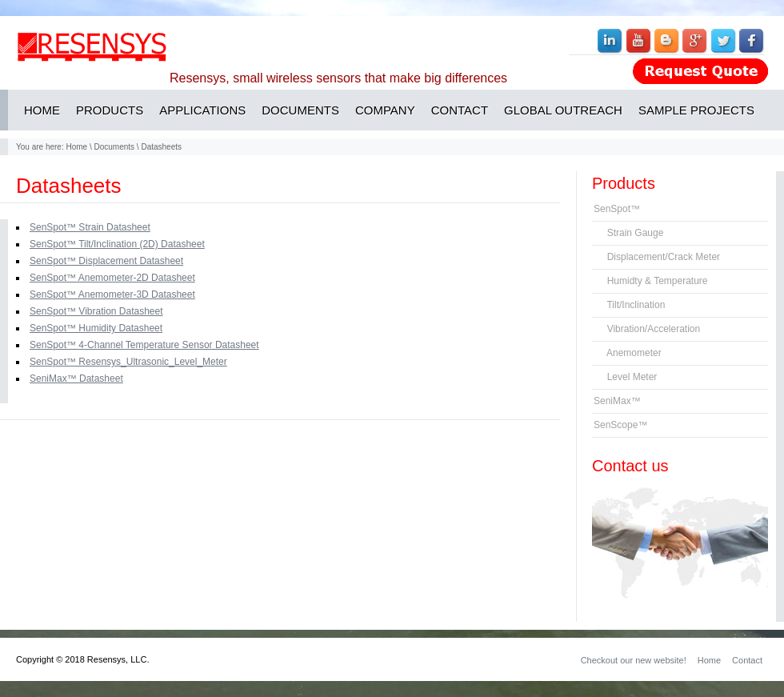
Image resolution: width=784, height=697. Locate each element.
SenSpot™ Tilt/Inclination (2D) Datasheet (117, 244)
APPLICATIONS (202, 110)
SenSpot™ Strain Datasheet (90, 227)
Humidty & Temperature (651, 281)
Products (624, 183)
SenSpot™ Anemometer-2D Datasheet (112, 278)
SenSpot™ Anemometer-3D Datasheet (112, 294)
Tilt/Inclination (629, 305)
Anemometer (628, 353)
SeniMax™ (617, 401)
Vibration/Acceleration (647, 329)
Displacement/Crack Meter (657, 257)
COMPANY (385, 110)
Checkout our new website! (634, 660)
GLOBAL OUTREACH (563, 110)
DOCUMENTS (300, 110)
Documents (115, 147)
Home (76, 147)
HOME (42, 110)
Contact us (630, 466)
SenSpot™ (617, 209)
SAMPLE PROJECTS (696, 110)
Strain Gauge (628, 233)
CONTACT (460, 110)
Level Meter (625, 377)
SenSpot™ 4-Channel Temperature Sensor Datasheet (144, 345)
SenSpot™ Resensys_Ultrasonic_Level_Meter (128, 362)
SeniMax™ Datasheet (76, 379)
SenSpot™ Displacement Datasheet (106, 261)
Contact (747, 660)
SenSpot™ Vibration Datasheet (96, 311)
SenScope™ (620, 425)
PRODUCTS (110, 110)
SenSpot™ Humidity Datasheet (96, 328)
